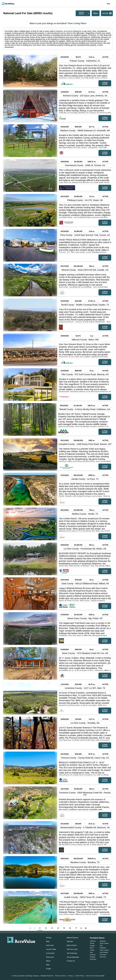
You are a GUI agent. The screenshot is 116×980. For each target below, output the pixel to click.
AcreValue (9, 31)
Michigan (93, 957)
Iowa (91, 952)
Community (50, 953)
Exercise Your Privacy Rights (95, 976)
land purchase (96, 43)
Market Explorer (72, 938)
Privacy (70, 976)
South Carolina (104, 950)
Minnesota (93, 959)
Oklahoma (103, 948)
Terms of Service (60, 976)
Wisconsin (103, 957)
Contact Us (71, 961)
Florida (92, 943)
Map (108, 4)
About (48, 961)
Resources (50, 957)
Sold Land (50, 945)
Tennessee (103, 955)
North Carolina (104, 943)
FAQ (48, 965)
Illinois (92, 948)
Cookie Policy (79, 976)
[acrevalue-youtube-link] (33, 947)
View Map (107, 13)
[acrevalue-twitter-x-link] (21, 947)
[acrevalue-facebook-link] (15, 947)
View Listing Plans (77, 23)
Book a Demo (72, 945)
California (93, 941)
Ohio (101, 946)
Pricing (49, 938)
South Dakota (104, 952)
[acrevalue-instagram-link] (27, 947)
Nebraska (103, 941)
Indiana (92, 950)
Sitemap (70, 941)
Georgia (92, 946)
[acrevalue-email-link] (9, 947)
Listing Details (105, 83)
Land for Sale (51, 949)
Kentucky (93, 955)
